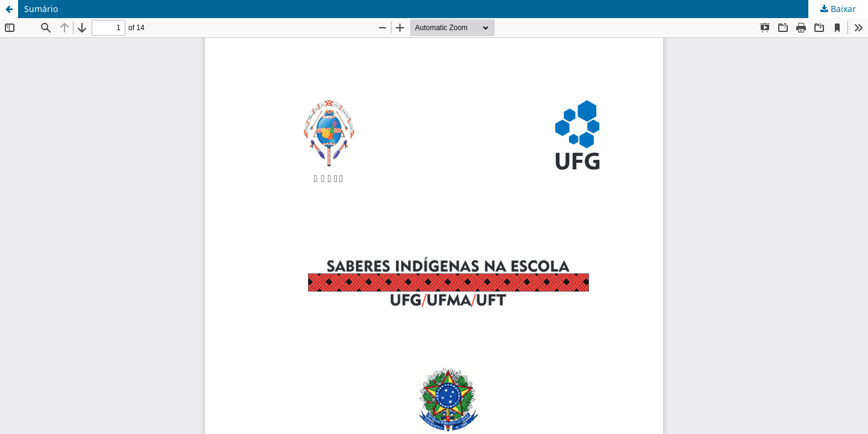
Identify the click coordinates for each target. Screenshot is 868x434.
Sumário (41, 9)
